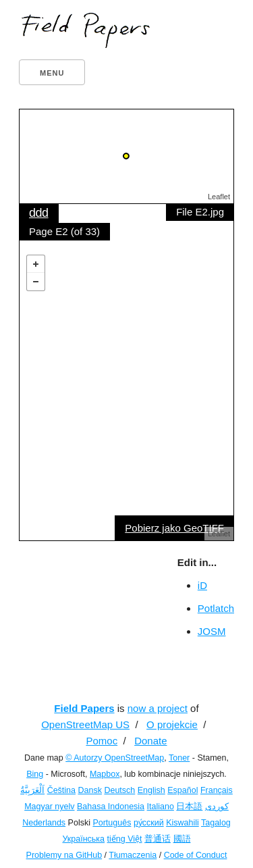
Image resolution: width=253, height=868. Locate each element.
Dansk (90, 790)
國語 (182, 839)
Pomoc (102, 741)
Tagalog (216, 823)
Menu (52, 73)
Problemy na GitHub (64, 855)
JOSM (212, 631)
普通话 (158, 839)
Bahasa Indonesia (111, 807)
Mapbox (105, 774)
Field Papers (84, 708)
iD (202, 585)
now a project (158, 708)
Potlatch (216, 608)
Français (217, 790)
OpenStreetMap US (85, 724)
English (151, 790)
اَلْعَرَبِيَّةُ (32, 790)
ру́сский (149, 823)
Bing (35, 774)
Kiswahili (182, 823)
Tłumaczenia (133, 855)
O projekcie (172, 724)
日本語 (189, 807)
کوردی (217, 807)
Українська (83, 839)
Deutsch (119, 790)
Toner (179, 758)
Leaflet (219, 197)
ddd (39, 213)
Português (112, 823)
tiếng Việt (125, 839)
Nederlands (44, 823)
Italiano (161, 807)
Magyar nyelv (49, 807)
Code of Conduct (196, 855)
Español (182, 790)
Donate (150, 741)
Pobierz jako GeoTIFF (174, 528)
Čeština (61, 790)
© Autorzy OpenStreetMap (115, 758)
